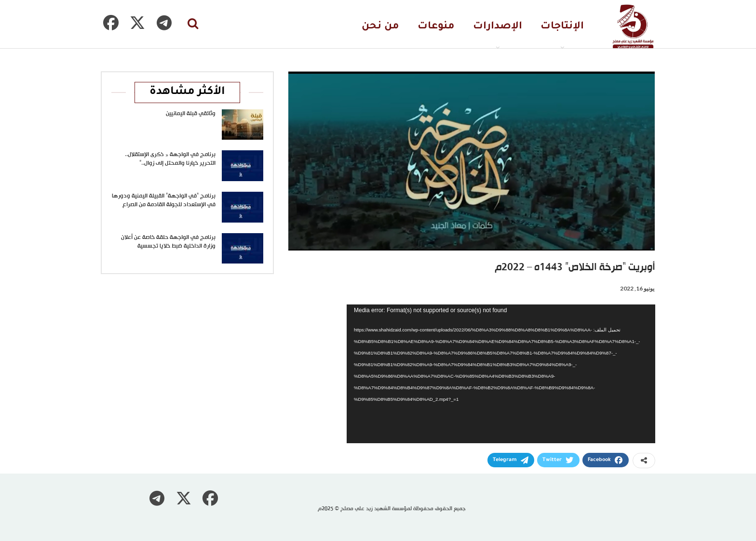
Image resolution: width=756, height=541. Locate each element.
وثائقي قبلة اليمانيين (191, 114)
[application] (501, 374)
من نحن (380, 27)
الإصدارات (498, 27)
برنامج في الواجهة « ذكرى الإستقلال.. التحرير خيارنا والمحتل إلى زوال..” (170, 159)
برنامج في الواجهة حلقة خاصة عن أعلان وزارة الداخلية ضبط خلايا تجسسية (168, 242)
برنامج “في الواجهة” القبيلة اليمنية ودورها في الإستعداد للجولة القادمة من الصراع (164, 200)
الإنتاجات (562, 27)
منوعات (436, 27)
